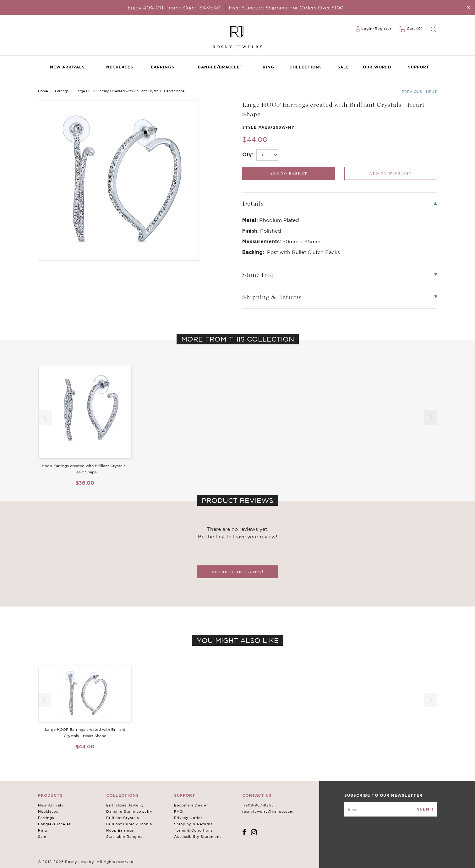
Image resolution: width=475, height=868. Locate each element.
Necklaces (120, 67)
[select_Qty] (267, 155)
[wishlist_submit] (391, 173)
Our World (377, 67)
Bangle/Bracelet (220, 67)
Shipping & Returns (193, 824)
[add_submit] (289, 173)
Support (419, 67)
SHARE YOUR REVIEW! (238, 572)
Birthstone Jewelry (125, 805)
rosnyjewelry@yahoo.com (268, 811)
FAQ (178, 811)
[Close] (468, 7)
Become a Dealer (191, 805)
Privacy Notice (188, 818)
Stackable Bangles (124, 837)
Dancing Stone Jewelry (129, 811)
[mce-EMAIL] (391, 809)
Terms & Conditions (193, 830)
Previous (412, 92)
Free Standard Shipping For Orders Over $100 (286, 8)
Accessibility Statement (198, 837)
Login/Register (376, 29)
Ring (268, 67)
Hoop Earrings (120, 830)
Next (431, 92)
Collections (306, 67)
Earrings (163, 67)
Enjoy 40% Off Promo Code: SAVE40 (174, 8)
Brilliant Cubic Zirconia (129, 824)
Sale (343, 67)
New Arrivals (67, 67)
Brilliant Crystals (123, 818)
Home (43, 91)
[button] (430, 418)
